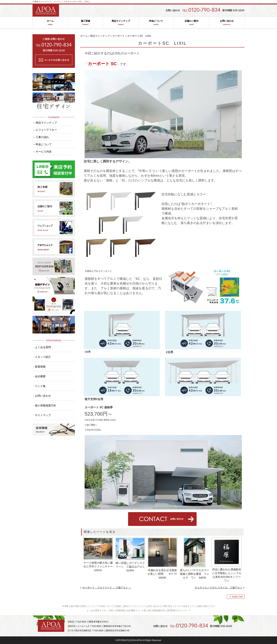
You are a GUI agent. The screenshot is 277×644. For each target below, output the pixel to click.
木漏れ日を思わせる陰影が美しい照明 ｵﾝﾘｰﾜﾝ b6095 (163, 574)
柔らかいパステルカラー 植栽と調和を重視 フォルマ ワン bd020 (195, 574)
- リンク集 (39, 386)
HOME (65, 606)
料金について (156, 23)
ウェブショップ (137, 606)
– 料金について (42, 144)
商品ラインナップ (121, 23)
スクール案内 (196, 606)
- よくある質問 (42, 347)
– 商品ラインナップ (45, 123)
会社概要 (131, 610)
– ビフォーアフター (45, 130)
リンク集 (142, 610)
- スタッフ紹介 (42, 357)
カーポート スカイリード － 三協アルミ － (107, 588)
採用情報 (171, 610)
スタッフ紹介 (108, 610)
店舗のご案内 (191, 23)
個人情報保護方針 (157, 610)
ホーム (50, 23)
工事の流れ (167, 606)
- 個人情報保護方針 (45, 405)
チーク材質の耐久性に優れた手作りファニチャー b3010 (98, 566)
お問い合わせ (227, 23)
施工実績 (85, 23)
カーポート (119, 36)
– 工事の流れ (41, 137)
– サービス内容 (42, 152)
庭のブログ (210, 606)
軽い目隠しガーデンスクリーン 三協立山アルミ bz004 (131, 567)
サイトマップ (184, 610)
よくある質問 (93, 610)
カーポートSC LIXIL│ (80, 2)
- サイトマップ (42, 415)
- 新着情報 (39, 367)
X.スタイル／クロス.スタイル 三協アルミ (219, 588)
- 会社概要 (39, 376)
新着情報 (120, 610)
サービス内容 (181, 606)
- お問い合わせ (42, 396)
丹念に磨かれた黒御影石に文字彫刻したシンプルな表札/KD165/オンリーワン (227, 575)
